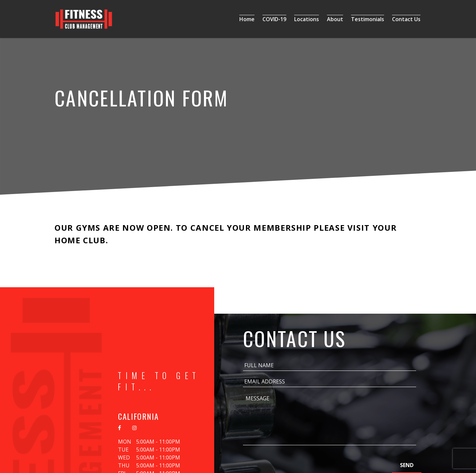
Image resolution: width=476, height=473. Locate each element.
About (335, 19)
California (138, 416)
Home (247, 19)
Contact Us (406, 19)
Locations (307, 19)
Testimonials (368, 19)
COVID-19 (274, 19)
